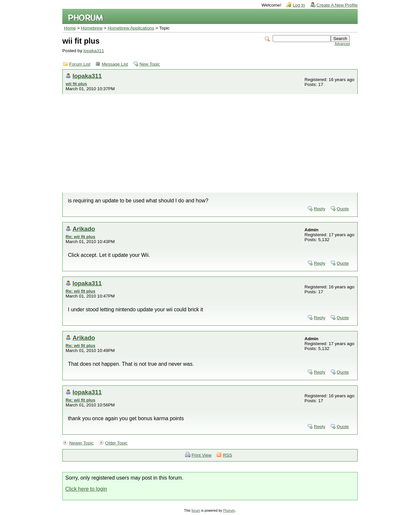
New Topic (150, 64)
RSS (227, 455)
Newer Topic (82, 443)
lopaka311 (94, 51)
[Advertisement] (210, 143)
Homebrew (92, 28)
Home (70, 28)
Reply (319, 209)
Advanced (342, 44)
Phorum (229, 511)
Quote (343, 209)
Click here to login (86, 489)
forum (196, 511)
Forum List (80, 64)
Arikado (84, 229)
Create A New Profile (337, 5)
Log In (299, 5)
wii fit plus (76, 84)
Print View (202, 455)
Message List (115, 64)
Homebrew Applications (131, 28)
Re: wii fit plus (80, 237)
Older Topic (116, 443)
